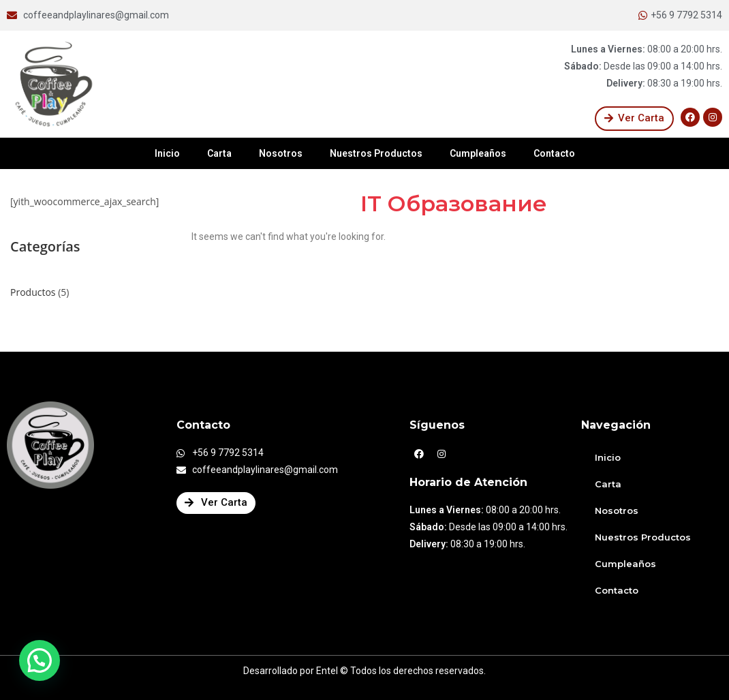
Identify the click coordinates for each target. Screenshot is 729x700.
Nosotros (281, 153)
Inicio (167, 153)
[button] (634, 119)
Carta (219, 153)
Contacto (554, 153)
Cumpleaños (478, 153)
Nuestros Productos (376, 153)
